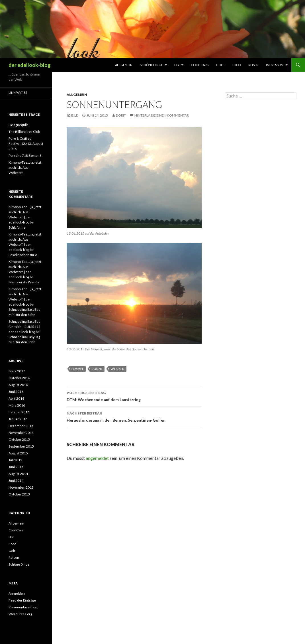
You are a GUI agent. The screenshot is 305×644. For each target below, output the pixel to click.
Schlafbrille (17, 227)
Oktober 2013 (19, 494)
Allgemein (124, 65)
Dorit (121, 115)
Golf (220, 65)
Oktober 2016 (19, 378)
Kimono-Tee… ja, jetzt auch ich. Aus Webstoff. (25, 167)
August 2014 (18, 474)
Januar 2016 (18, 419)
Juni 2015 (16, 467)
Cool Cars (200, 65)
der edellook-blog (30, 65)
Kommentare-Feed (23, 607)
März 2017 (17, 371)
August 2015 (18, 453)
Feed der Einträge (22, 600)
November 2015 (21, 433)
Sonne (97, 369)
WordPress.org (20, 614)
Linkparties (18, 93)
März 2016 (17, 405)
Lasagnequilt (18, 125)
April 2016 (16, 398)
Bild (75, 115)
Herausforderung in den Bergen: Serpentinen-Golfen (134, 416)
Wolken (117, 369)
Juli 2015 (15, 460)
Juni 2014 (16, 481)
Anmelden (17, 593)
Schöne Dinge (151, 65)
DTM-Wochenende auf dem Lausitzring (134, 396)
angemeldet (97, 458)
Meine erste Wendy (24, 282)
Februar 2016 (19, 412)
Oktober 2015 (19, 439)
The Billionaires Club (24, 132)
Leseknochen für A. (23, 255)
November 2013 (21, 487)
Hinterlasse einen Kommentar (162, 115)
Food (236, 65)
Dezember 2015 (21, 426)
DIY (177, 65)
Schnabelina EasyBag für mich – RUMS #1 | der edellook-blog (24, 327)
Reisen (253, 65)
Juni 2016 (16, 392)
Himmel (78, 369)
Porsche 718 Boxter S (25, 156)
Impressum (275, 65)
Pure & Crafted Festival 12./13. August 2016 (26, 144)
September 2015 (21, 446)
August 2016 (18, 385)
